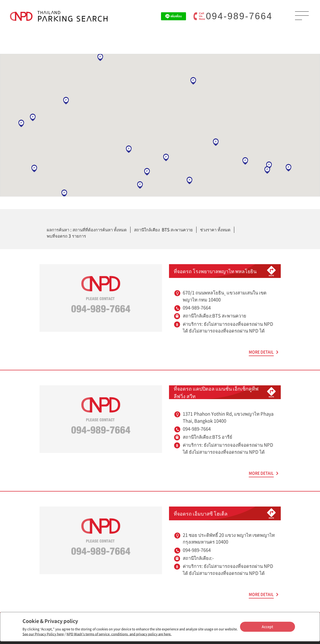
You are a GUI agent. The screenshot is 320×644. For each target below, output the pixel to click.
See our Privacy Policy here (43, 634)
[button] (193, 81)
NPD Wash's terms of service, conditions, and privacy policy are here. (119, 634)
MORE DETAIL (261, 352)
